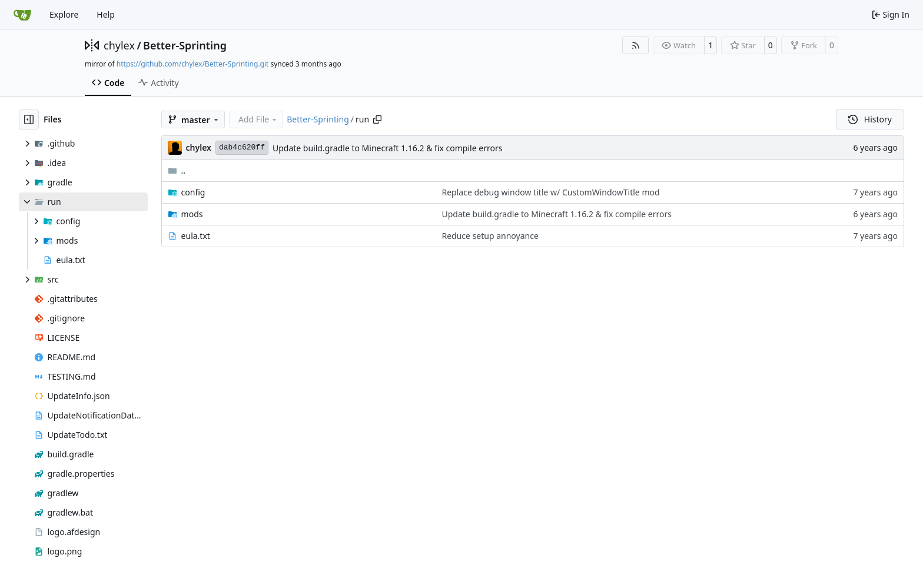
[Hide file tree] (29, 119)
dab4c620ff (242, 147)
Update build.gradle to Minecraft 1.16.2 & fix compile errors (387, 148)
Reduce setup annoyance (490, 236)
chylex (119, 45)
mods (192, 214)
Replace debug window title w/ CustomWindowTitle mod (551, 192)
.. (177, 170)
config (193, 192)
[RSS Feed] (636, 45)
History (870, 119)
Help (106, 14)
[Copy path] (377, 119)
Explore (64, 14)
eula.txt (196, 236)
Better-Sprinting (185, 45)
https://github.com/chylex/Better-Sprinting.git (193, 64)
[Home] (22, 15)
